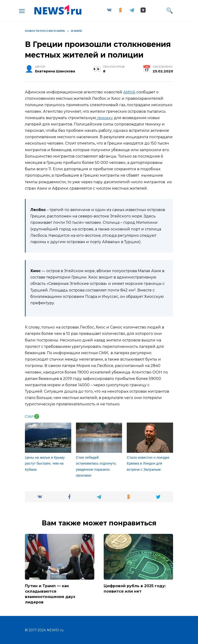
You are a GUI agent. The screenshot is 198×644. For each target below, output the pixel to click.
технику (105, 118)
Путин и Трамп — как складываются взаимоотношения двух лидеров (50, 594)
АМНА (129, 92)
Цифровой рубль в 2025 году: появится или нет (135, 588)
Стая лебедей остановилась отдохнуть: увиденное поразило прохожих (96, 466)
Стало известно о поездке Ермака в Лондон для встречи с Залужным (148, 463)
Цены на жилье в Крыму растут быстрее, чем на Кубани (45, 463)
